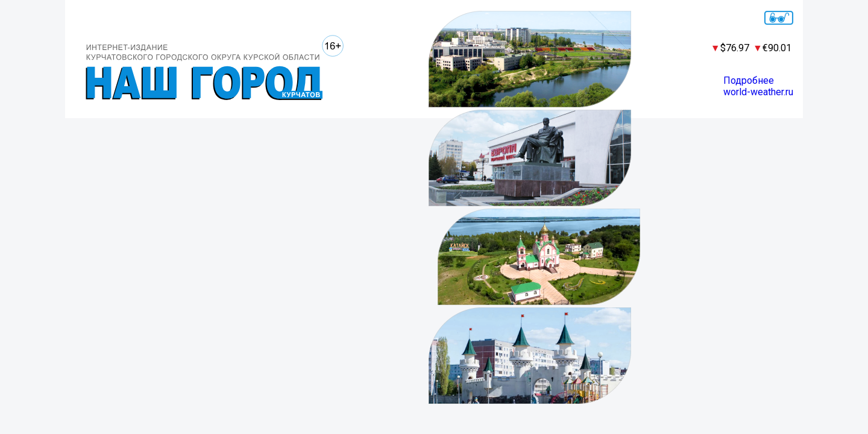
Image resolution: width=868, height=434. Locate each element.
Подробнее (749, 80)
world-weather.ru (758, 92)
